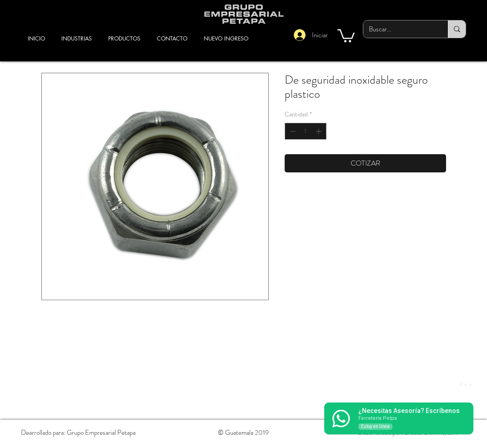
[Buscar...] (399, 29)
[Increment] (319, 131)
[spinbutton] (306, 131)
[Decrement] (292, 131)
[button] (346, 35)
